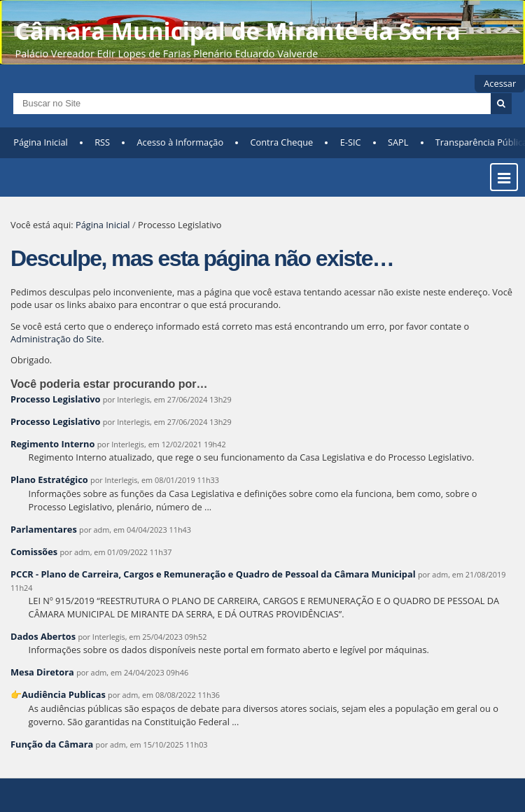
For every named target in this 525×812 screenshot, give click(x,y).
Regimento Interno (52, 444)
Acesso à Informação (181, 142)
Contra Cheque (282, 142)
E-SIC (351, 142)
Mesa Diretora (42, 672)
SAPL (398, 142)
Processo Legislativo (55, 399)
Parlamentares (44, 529)
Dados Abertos (43, 636)
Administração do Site (56, 339)
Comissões (34, 552)
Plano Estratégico (49, 479)
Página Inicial (41, 142)
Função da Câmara (52, 744)
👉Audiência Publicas (58, 694)
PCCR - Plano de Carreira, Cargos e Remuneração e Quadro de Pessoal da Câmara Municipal (213, 574)
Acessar (500, 83)
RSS (102, 142)
